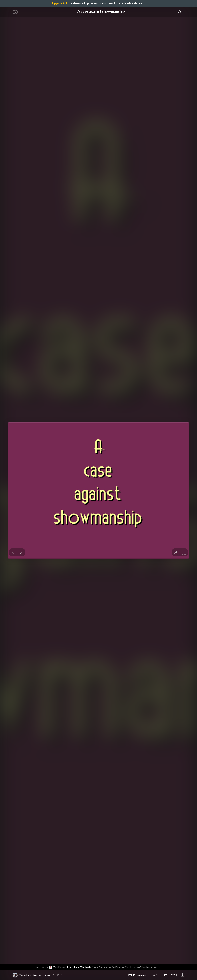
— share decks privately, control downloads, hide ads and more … (98, 3)
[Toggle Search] (180, 12)
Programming (138, 975)
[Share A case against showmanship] (165, 975)
